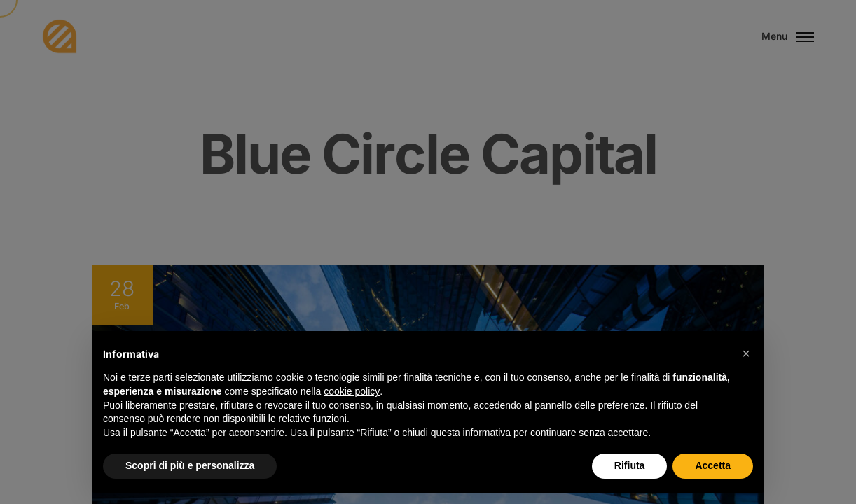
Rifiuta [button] (630, 465)
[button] (746, 353)
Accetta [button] (713, 465)
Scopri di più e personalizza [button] (190, 465)
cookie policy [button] (352, 391)
